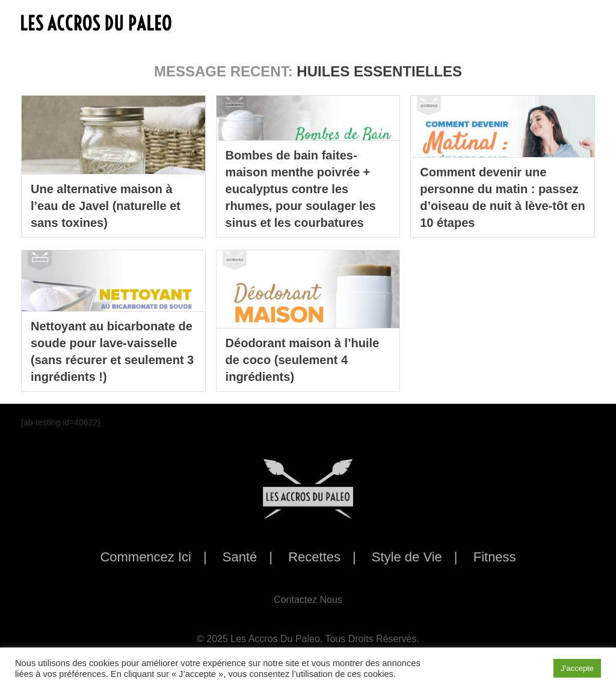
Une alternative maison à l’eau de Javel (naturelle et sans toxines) (106, 206)
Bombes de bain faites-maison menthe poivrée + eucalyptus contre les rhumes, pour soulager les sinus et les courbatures (301, 189)
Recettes (314, 557)
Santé (240, 557)
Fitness (495, 557)
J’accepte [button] (577, 668)
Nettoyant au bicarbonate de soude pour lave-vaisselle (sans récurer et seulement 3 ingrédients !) (112, 351)
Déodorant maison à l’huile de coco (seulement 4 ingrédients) (303, 360)
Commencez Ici (146, 557)
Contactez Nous (308, 600)
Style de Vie (407, 557)
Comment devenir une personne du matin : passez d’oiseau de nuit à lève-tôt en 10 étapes (503, 197)
